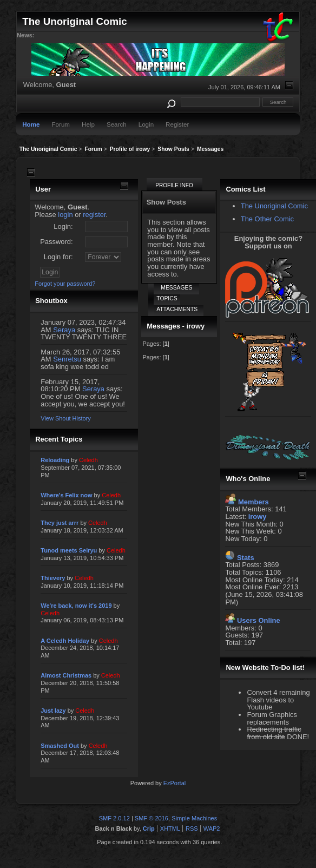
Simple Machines (194, 818)
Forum (61, 124)
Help (88, 124)
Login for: (58, 257)
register (94, 215)
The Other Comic (267, 219)
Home (31, 124)
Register (177, 124)
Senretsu (67, 359)
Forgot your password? (65, 284)
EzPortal (175, 783)
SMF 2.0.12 (114, 818)
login (65, 215)
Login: (63, 226)
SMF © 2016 (152, 818)
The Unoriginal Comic (274, 206)
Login (146, 124)
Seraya (64, 330)
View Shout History (65, 418)
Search (117, 124)
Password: (56, 242)
